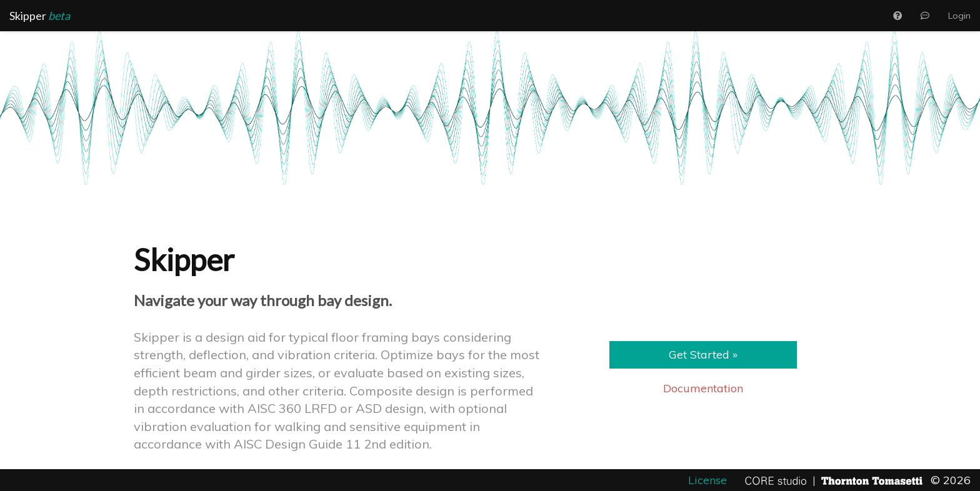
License (709, 480)
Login (959, 16)
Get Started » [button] (703, 355)
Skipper (40, 16)
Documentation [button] (703, 388)
